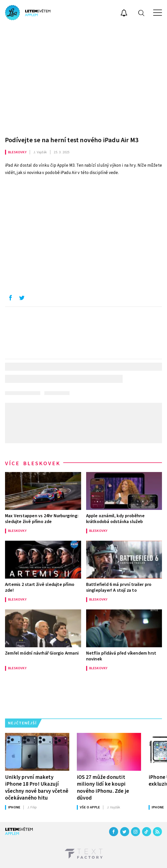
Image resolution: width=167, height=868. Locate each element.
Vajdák (40, 152)
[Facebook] (114, 832)
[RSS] (157, 832)
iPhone (14, 807)
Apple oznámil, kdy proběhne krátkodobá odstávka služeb (115, 519)
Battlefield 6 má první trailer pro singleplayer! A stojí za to (119, 587)
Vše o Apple (90, 807)
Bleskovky (17, 152)
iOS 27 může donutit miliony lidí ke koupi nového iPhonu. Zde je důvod (103, 787)
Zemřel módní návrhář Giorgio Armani (42, 653)
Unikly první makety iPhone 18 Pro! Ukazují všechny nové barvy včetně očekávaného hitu (37, 787)
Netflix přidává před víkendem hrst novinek (121, 656)
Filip (32, 807)
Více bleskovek (33, 463)
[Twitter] (125, 832)
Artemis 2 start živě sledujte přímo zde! (40, 587)
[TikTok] (147, 832)
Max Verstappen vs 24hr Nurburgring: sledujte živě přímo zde (42, 519)
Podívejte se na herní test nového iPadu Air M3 (72, 140)
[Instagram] (136, 832)
